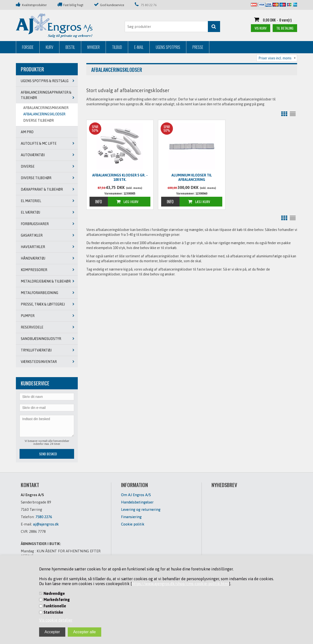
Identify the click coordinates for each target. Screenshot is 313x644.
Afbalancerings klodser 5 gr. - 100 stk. (120, 177)
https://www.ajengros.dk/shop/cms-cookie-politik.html (180, 584)
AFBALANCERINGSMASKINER (46, 108)
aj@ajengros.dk (46, 524)
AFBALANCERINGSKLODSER (44, 114)
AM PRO (27, 132)
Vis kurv (261, 28)
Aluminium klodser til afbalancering (192, 177)
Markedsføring (57, 600)
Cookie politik (133, 524)
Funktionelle (55, 606)
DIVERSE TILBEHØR (39, 120)
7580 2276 (44, 517)
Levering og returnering (141, 509)
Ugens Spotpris (168, 47)
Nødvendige (54, 593)
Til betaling (285, 28)
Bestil (70, 47)
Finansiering (131, 517)
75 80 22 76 (149, 5)
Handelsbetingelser (137, 502)
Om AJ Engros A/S (136, 495)
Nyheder (94, 47)
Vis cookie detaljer (56, 620)
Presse (198, 47)
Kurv (50, 47)
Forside (28, 47)
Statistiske (53, 612)
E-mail (139, 47)
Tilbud (117, 47)
